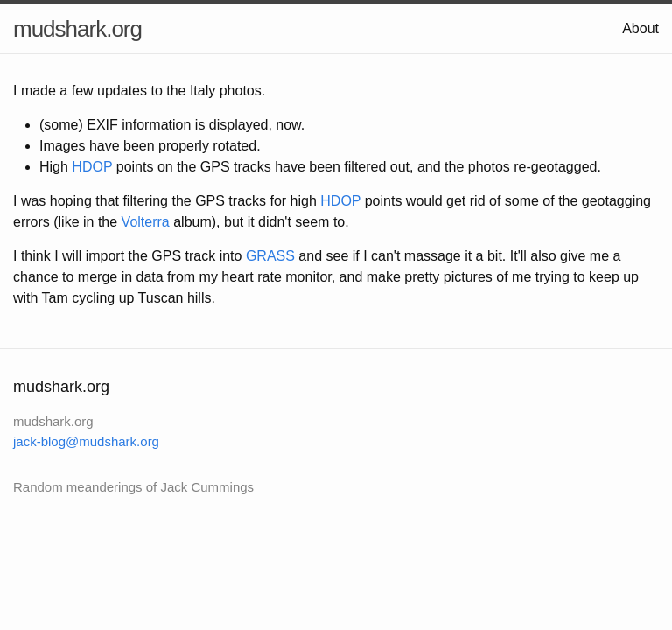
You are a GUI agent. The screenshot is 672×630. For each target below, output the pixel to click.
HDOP (92, 167)
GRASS (270, 256)
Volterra (146, 222)
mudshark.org (77, 29)
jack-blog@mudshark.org (86, 441)
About (640, 28)
